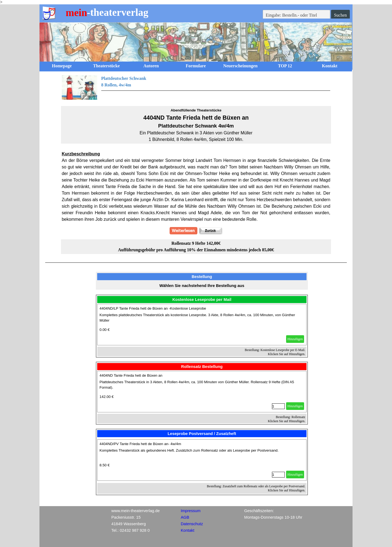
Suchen (340, 15)
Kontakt (330, 66)
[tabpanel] (196, 87)
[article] (202, 325)
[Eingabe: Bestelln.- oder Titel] (296, 15)
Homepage (62, 66)
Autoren (151, 66)
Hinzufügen (295, 339)
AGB (185, 517)
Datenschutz (192, 524)
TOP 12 (285, 66)
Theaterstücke (106, 66)
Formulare (196, 66)
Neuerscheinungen (240, 66)
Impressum (191, 511)
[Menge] (278, 406)
